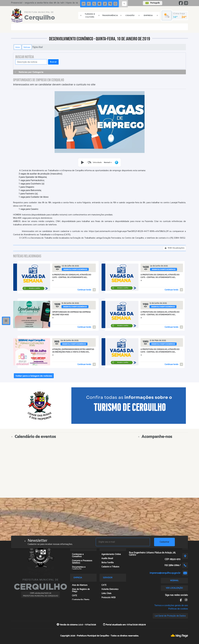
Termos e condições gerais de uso (171, 605)
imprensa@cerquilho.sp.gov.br (165, 573)
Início (18, 47)
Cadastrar (164, 542)
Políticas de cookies (178, 609)
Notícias (27, 47)
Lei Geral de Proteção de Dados (170, 616)
